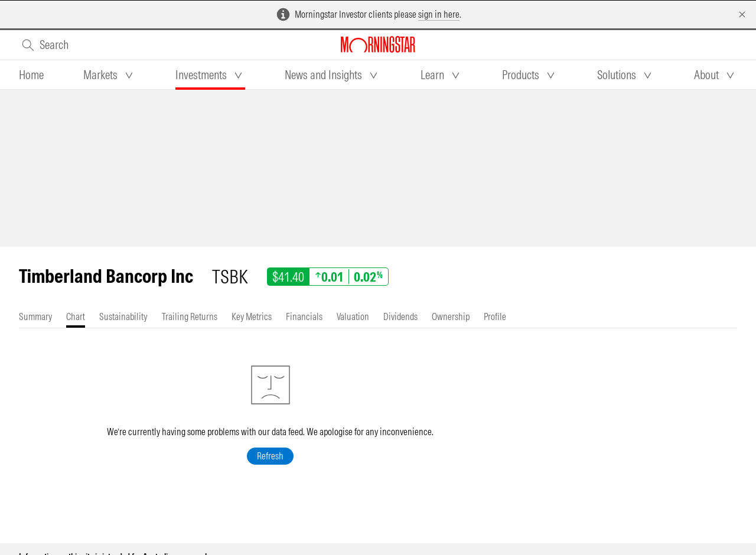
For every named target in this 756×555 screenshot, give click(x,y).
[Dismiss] (742, 14)
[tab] (31, 75)
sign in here (439, 14)
